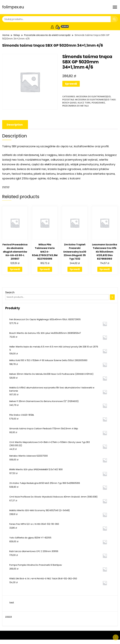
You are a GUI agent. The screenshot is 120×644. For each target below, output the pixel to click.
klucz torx (84, 103)
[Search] (112, 297)
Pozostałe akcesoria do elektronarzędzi (86, 100)
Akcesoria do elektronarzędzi (93, 96)
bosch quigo (69, 103)
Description (15, 125)
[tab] (15, 125)
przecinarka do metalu (76, 106)
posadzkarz (98, 103)
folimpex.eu (13, 7)
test (12, 603)
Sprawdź (71, 84)
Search (10, 292)
